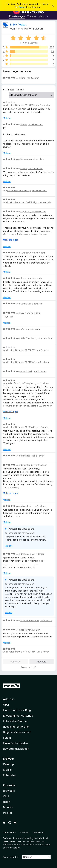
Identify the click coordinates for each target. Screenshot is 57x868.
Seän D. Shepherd (30, 621)
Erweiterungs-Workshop (18, 716)
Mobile (7, 770)
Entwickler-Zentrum (15, 721)
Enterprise (9, 775)
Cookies (24, 833)
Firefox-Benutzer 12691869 (21, 202)
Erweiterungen (17, 16)
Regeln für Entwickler (16, 727)
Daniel (24, 168)
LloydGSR (25, 212)
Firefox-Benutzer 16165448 (21, 427)
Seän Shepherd (28, 338)
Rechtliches (39, 833)
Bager (23, 630)
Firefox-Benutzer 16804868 (22, 652)
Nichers (24, 159)
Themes (32, 16)
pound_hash (26, 371)
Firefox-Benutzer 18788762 (21, 350)
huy (22, 313)
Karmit (24, 304)
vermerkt (28, 838)
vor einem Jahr (35, 124)
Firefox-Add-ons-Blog (17, 710)
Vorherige (15, 662)
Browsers (9, 791)
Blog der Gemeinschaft (17, 732)
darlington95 (27, 465)
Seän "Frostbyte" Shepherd (21, 383)
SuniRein (25, 253)
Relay (6, 802)
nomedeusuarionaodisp (19, 190)
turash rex (25, 456)
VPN (6, 796)
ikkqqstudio (26, 506)
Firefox (22, 7)
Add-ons (9, 699)
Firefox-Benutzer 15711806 (21, 362)
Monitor (8, 807)
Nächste (42, 662)
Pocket (8, 813)
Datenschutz (9, 833)
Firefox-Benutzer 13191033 (21, 105)
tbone (23, 278)
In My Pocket (18, 25)
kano (23, 78)
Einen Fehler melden (15, 743)
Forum (7, 738)
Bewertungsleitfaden (16, 749)
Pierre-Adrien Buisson (29, 29)
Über (6, 705)
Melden (7, 118)
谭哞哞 (24, 124)
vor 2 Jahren (43, 350)
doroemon (26, 554)
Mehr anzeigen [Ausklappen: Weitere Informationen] (11, 240)
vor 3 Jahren (33, 78)
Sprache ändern (11, 857)
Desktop (8, 764)
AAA (22, 329)
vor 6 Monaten (43, 105)
